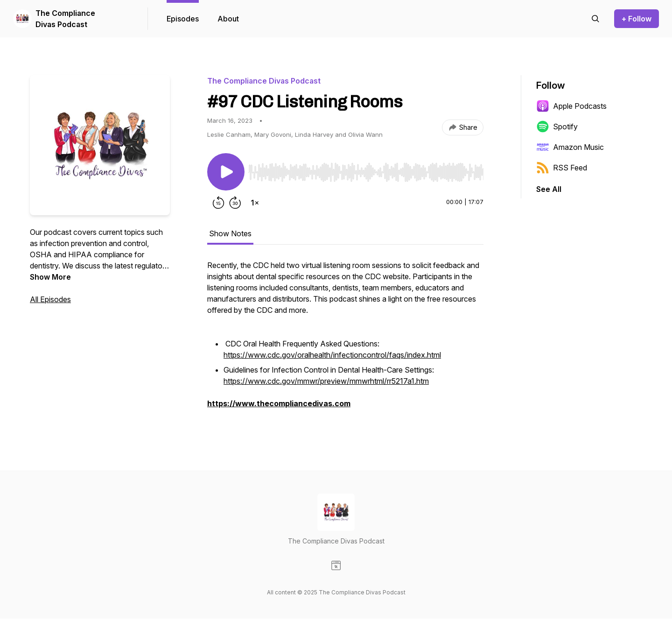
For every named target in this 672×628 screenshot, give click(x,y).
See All (549, 189)
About (228, 19)
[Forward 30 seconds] (235, 203)
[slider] (366, 172)
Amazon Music (570, 147)
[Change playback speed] (255, 203)
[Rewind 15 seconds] (218, 203)
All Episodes (50, 299)
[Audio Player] (366, 169)
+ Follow (637, 19)
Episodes (183, 19)
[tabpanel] (345, 339)
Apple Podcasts (571, 106)
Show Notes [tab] (230, 233)
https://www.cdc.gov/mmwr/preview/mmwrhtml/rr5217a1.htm (326, 381)
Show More (50, 277)
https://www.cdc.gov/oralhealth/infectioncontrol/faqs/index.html (332, 355)
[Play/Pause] (226, 172)
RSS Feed (562, 168)
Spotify (557, 127)
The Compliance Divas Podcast (65, 19)
